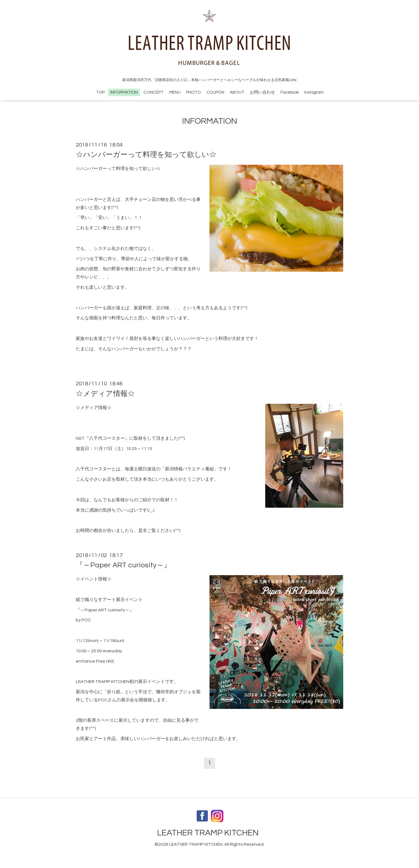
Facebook (290, 92)
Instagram (314, 92)
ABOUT (237, 92)
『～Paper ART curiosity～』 (123, 565)
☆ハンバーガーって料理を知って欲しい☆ (146, 155)
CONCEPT (154, 92)
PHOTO (193, 92)
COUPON (215, 92)
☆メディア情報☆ (105, 393)
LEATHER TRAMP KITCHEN (208, 833)
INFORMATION (124, 92)
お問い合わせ (262, 92)
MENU (175, 92)
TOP (100, 92)
